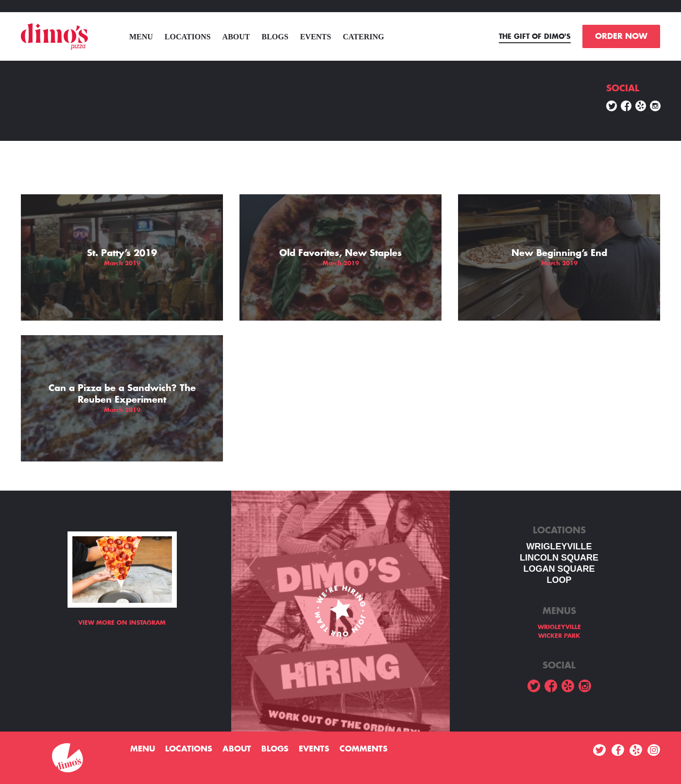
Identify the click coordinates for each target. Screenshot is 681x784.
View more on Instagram (122, 623)
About (236, 37)
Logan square (559, 569)
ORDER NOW (621, 36)
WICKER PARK (559, 636)
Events (316, 37)
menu (141, 37)
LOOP (559, 580)
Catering (364, 37)
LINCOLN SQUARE (559, 558)
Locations (188, 37)
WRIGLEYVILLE (559, 546)
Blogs (275, 37)
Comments (364, 749)
